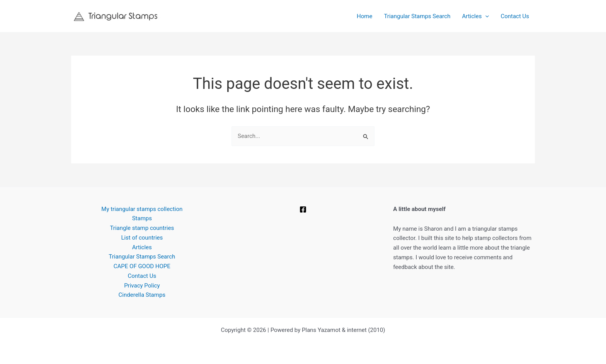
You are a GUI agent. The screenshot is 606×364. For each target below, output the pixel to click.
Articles (475, 16)
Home (364, 16)
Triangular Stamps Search (417, 16)
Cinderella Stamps (142, 295)
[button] (485, 16)
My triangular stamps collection (142, 209)
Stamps (142, 218)
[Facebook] (303, 209)
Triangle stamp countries (142, 228)
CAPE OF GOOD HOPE (142, 266)
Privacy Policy (142, 286)
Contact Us (515, 16)
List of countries (142, 238)
